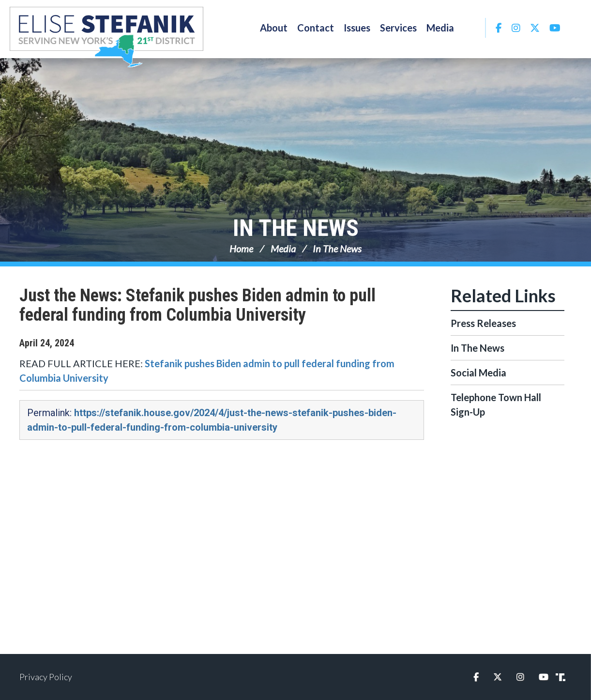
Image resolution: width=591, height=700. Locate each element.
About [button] (274, 28)
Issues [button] (357, 28)
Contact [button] (316, 28)
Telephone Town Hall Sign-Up (496, 404)
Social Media (478, 373)
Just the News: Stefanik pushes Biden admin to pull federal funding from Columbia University (197, 305)
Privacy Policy (46, 677)
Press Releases (483, 323)
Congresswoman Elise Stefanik (106, 37)
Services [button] (398, 28)
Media (283, 249)
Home (241, 249)
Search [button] (472, 28)
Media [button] (440, 28)
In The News (296, 228)
